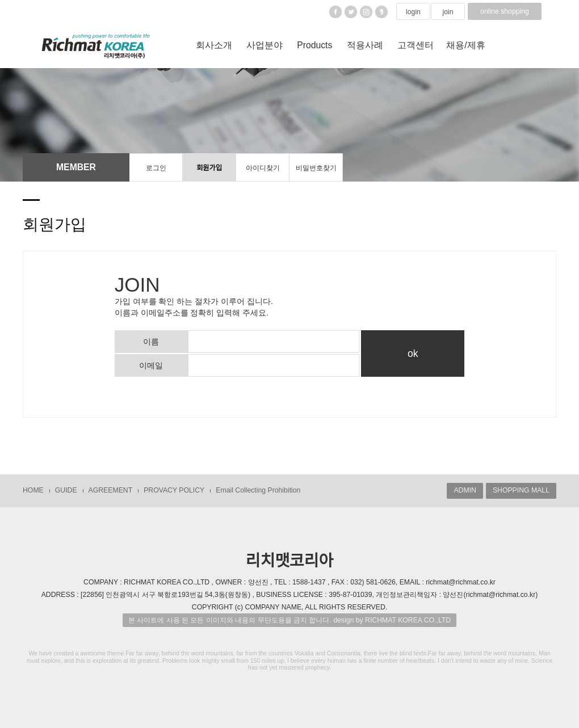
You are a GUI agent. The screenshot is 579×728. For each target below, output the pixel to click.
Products (314, 45)
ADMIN (465, 490)
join (448, 12)
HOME (33, 490)
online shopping (505, 11)
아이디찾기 (263, 168)
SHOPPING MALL (521, 490)
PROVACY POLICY (174, 490)
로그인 (156, 168)
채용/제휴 (465, 45)
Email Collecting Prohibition (258, 490)
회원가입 (209, 168)
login (413, 12)
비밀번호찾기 (316, 168)
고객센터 (416, 45)
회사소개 (214, 45)
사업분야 (265, 45)
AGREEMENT (111, 490)
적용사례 (365, 45)
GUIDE (66, 490)
